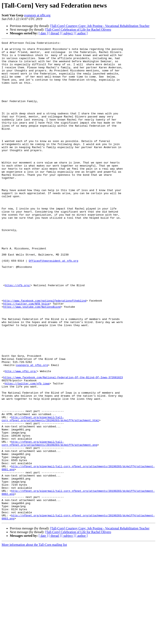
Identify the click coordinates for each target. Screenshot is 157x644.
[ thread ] (55, 33)
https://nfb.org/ (18, 334)
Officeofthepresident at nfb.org (54, 305)
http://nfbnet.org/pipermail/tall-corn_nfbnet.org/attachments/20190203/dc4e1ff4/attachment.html (50, 494)
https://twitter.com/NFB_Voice (26, 356)
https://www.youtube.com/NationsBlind (32, 360)
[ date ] (43, 33)
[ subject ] (68, 33)
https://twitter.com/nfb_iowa (27, 452)
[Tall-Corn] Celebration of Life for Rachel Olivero (78, 30)
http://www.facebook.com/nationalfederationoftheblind (45, 353)
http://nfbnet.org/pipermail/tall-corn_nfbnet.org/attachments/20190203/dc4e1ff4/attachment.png (49, 524)
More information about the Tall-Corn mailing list (34, 640)
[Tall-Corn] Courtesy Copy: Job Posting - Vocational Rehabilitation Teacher (100, 26)
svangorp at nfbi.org (37, 15)
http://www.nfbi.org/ (21, 437)
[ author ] (82, 33)
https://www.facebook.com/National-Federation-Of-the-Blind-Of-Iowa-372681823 (63, 445)
